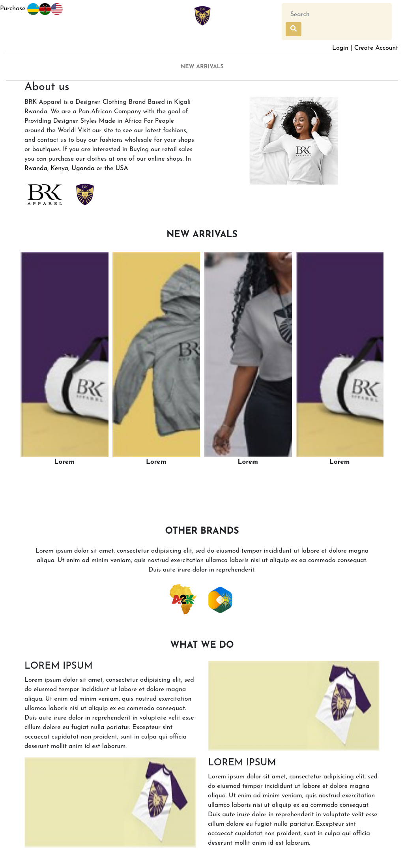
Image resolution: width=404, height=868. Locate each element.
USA (122, 169)
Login (340, 48)
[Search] (329, 15)
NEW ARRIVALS (202, 67)
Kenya (59, 169)
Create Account (376, 48)
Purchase (20, 9)
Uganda (83, 169)
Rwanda (36, 169)
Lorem (65, 462)
